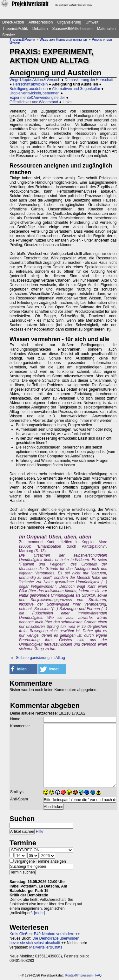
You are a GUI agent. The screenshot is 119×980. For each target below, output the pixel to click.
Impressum (85, 975)
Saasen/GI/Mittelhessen (72, 29)
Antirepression (41, 22)
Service (9, 35)
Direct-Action (13, 22)
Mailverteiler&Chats (46, 947)
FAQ (98, 975)
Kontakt (71, 975)
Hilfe (40, 832)
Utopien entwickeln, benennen (34, 93)
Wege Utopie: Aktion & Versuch (35, 80)
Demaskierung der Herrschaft (89, 80)
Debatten (40, 29)
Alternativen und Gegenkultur (76, 89)
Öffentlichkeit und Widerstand (34, 102)
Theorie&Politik (15, 29)
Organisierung (69, 22)
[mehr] (39, 913)
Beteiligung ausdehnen (29, 89)
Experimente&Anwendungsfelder (37, 98)
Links (67, 102)
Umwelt (92, 22)
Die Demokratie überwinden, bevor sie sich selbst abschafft (45, 941)
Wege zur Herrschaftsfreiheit (63, 39)
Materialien (106, 29)
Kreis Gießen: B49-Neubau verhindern (42, 934)
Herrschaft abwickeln (30, 84)
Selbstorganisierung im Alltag (40, 658)
